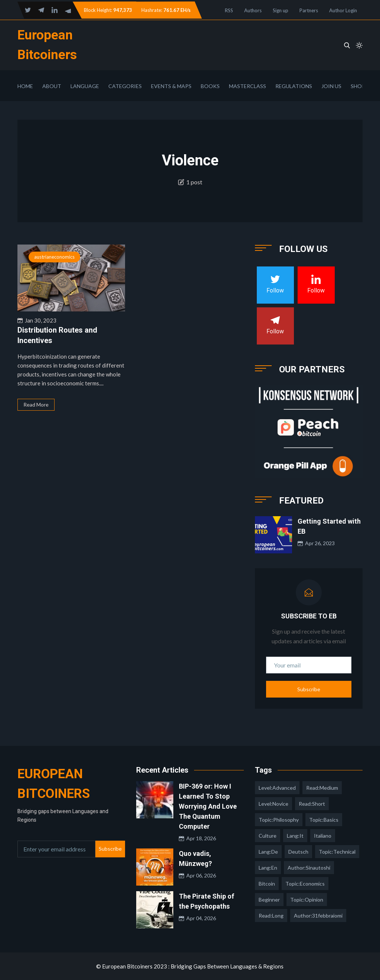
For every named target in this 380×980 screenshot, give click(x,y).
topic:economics (305, 884)
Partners (309, 10)
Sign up (281, 10)
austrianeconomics (54, 257)
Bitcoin (267, 884)
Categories (125, 86)
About (52, 86)
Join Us (331, 86)
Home (25, 86)
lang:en (268, 868)
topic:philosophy (279, 820)
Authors (253, 10)
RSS (229, 10)
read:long (271, 916)
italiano (323, 836)
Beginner (269, 900)
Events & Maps (171, 86)
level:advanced (277, 788)
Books (210, 86)
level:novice (273, 804)
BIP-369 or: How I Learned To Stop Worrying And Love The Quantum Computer (208, 806)
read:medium (322, 788)
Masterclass (248, 86)
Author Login (343, 10)
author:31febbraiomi (318, 916)
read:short (312, 804)
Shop (358, 86)
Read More (36, 405)
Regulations (294, 86)
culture (268, 836)
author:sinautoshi (309, 868)
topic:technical (337, 852)
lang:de (268, 852)
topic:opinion (307, 900)
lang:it (295, 836)
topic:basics (324, 820)
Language (85, 86)
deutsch (298, 852)
